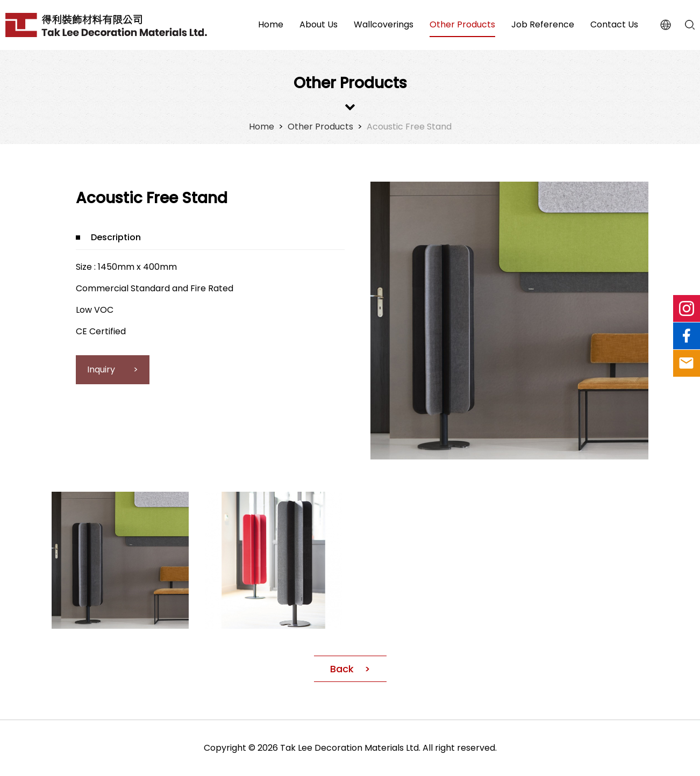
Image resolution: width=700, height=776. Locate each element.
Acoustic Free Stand (409, 127)
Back (342, 669)
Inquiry (102, 369)
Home (262, 127)
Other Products (320, 127)
